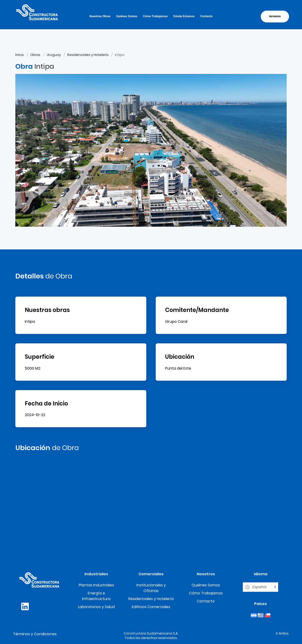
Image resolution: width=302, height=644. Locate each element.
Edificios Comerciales (151, 607)
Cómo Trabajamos (155, 16)
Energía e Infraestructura (96, 596)
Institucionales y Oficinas (151, 588)
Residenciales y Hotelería (88, 55)
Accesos (275, 16)
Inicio (20, 55)
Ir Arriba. (283, 633)
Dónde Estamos (184, 16)
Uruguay (54, 55)
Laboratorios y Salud (96, 607)
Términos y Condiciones (35, 634)
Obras (35, 55)
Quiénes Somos (127, 16)
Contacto (206, 16)
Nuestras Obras (100, 16)
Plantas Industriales (96, 585)
